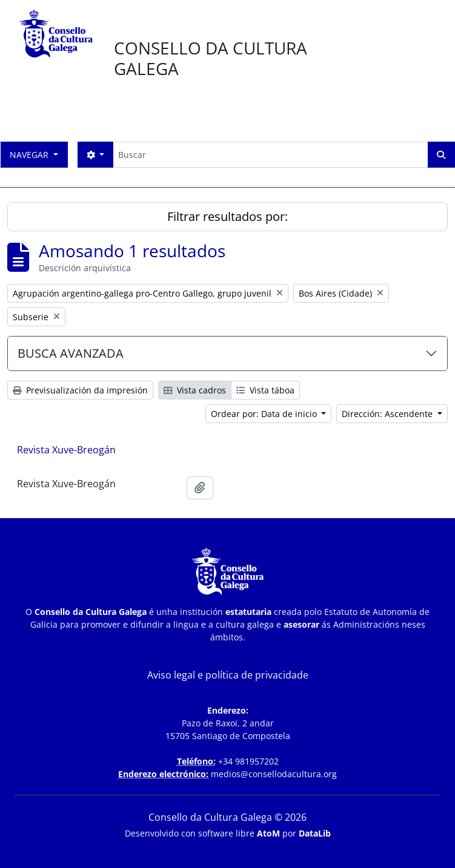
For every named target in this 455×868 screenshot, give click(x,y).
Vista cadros (195, 390)
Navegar (30, 155)
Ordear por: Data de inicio (265, 414)
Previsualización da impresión (80, 390)
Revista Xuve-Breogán (66, 450)
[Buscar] (270, 155)
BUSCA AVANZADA (71, 353)
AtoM (268, 833)
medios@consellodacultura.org (274, 774)
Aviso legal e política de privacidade (228, 675)
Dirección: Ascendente (388, 414)
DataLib (315, 833)
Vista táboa (265, 390)
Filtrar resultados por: (227, 216)
